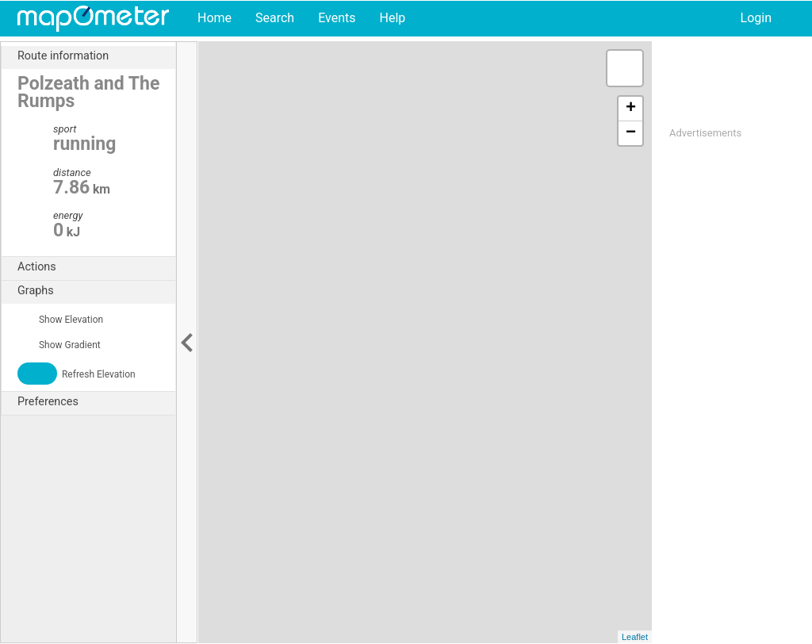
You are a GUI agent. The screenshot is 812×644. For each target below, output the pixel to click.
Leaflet (635, 637)
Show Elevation (60, 320)
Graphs (96, 291)
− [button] (631, 133)
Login (756, 18)
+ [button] (631, 109)
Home (214, 18)
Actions (96, 267)
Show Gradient (59, 345)
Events (337, 18)
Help (392, 18)
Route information (96, 56)
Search (275, 18)
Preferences (96, 402)
